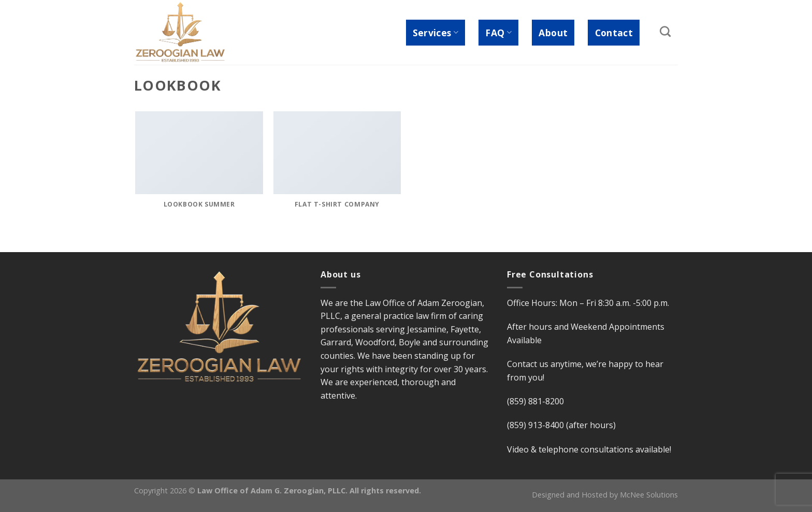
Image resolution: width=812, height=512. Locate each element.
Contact (614, 33)
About (553, 33)
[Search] (665, 31)
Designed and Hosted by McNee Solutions (605, 495)
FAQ (498, 33)
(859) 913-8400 (535, 425)
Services (436, 33)
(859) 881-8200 (535, 401)
